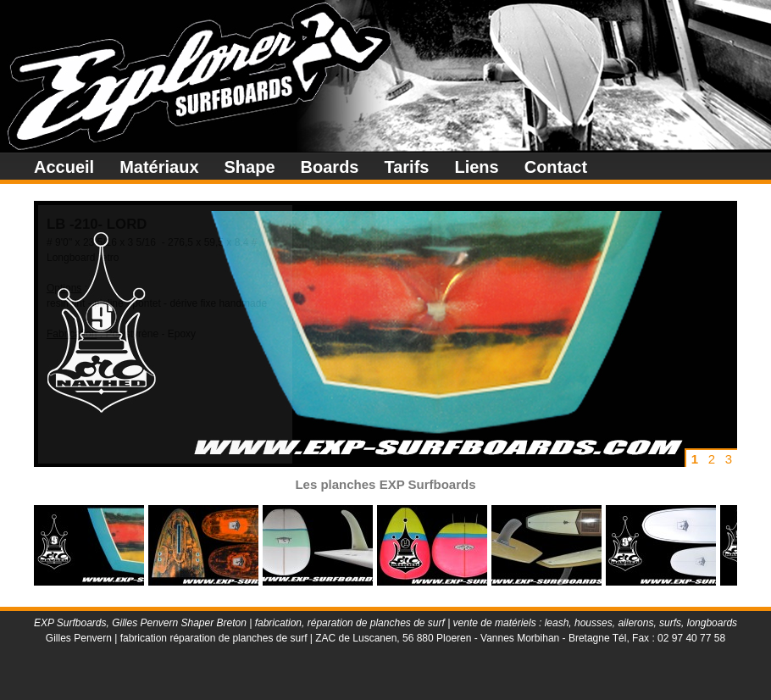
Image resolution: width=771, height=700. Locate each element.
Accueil (64, 167)
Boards (330, 167)
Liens (476, 167)
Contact (556, 167)
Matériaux (159, 167)
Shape (250, 167)
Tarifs (406, 167)
